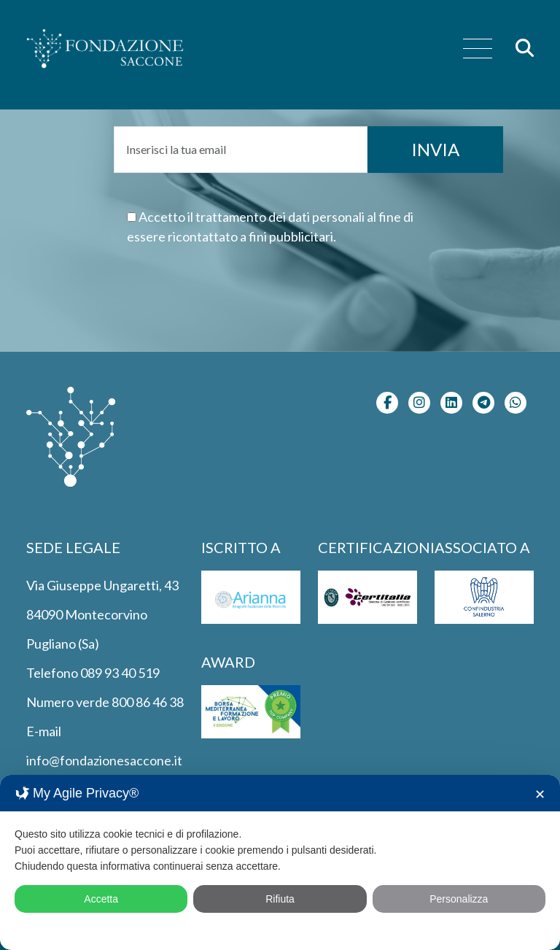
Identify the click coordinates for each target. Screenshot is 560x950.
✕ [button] (540, 795)
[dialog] (280, 862)
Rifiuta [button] (280, 899)
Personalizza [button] (459, 899)
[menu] (478, 49)
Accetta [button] (101, 899)
